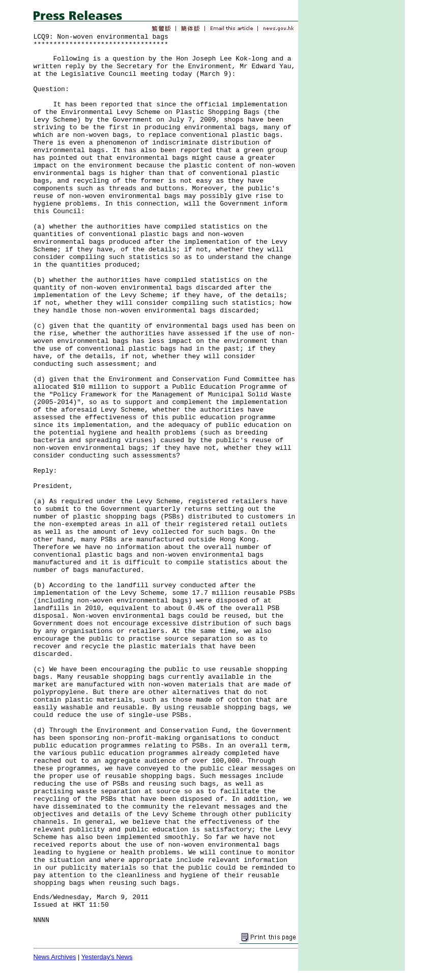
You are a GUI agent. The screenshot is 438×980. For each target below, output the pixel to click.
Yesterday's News (107, 957)
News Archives (55, 957)
